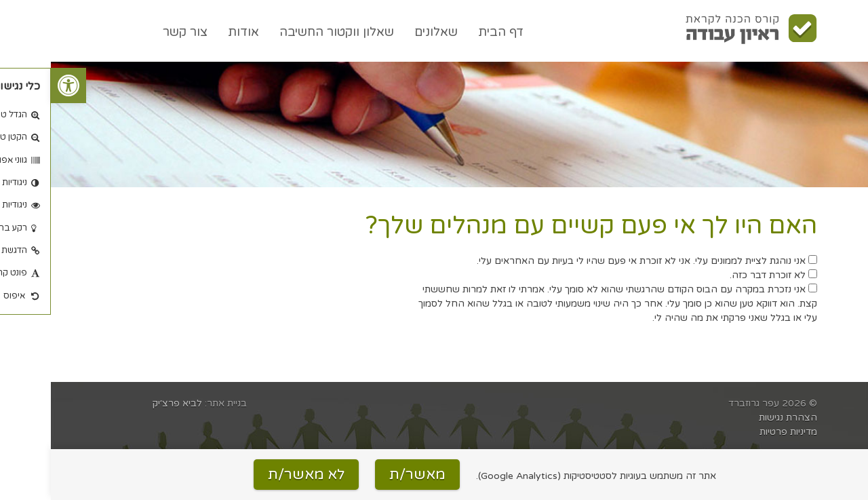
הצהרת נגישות (737, 418)
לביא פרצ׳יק (126, 403)
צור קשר (134, 32)
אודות (193, 32)
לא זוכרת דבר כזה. (723, 275)
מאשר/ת (367, 475)
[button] (18, 85)
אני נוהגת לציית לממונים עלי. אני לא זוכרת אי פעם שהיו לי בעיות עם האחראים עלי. (596, 261)
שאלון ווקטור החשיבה (286, 32)
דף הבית (450, 32)
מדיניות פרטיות (737, 432)
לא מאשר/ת (255, 475)
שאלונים (385, 32)
